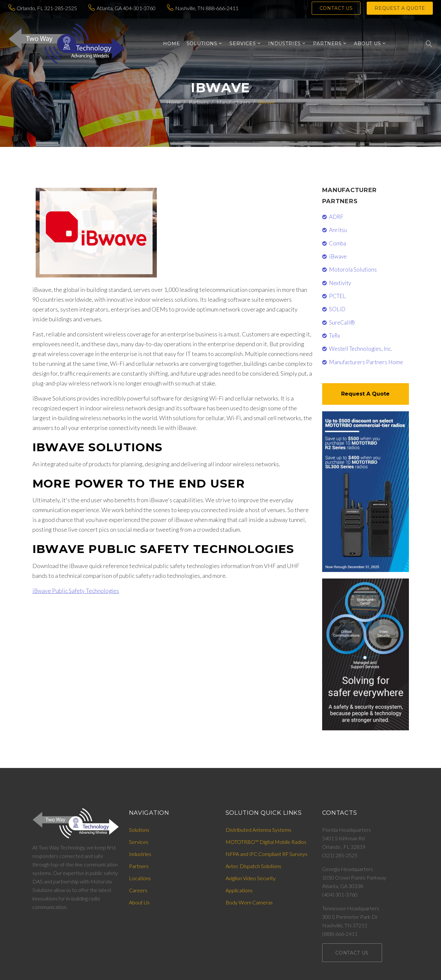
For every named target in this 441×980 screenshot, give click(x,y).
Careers (138, 890)
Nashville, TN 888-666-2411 (207, 8)
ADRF (336, 217)
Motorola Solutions (353, 269)
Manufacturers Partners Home (366, 362)
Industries (140, 854)
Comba (338, 243)
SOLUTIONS (202, 44)
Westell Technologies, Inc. (360, 349)
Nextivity (340, 283)
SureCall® (342, 322)
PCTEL (337, 296)
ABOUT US (367, 44)
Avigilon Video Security (251, 878)
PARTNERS (327, 44)
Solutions (139, 830)
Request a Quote (400, 8)
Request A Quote (365, 394)
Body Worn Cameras (249, 902)
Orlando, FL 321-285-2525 (47, 8)
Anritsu (338, 230)
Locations (140, 878)
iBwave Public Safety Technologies (76, 591)
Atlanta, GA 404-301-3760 (126, 8)
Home (171, 44)
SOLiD (337, 309)
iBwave (338, 256)
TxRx (335, 336)
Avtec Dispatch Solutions (253, 866)
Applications (239, 890)
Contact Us (337, 8)
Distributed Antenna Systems (258, 830)
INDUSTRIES (285, 44)
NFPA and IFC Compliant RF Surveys (267, 854)
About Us (139, 902)
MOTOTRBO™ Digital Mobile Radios (266, 842)
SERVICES (243, 44)
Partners (199, 102)
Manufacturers (233, 102)
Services (139, 842)
